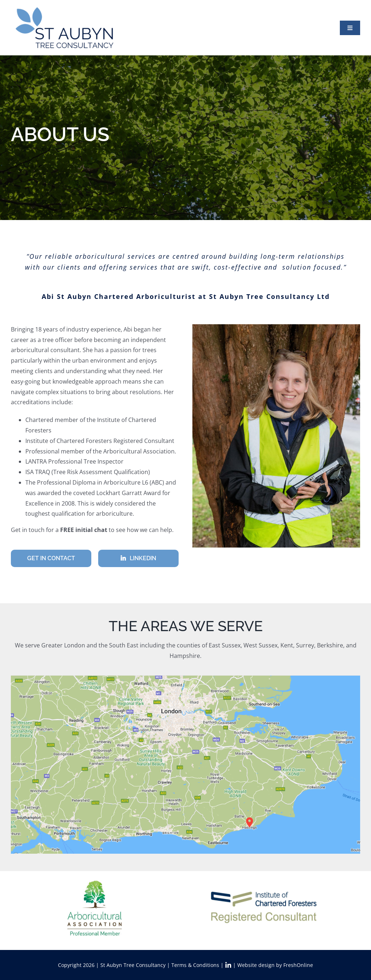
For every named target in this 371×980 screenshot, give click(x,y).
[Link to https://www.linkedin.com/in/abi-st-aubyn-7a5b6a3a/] (228, 965)
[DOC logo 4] (265, 893)
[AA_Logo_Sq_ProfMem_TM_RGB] (95, 881)
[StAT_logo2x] (64, 10)
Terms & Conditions (195, 965)
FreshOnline (298, 965)
